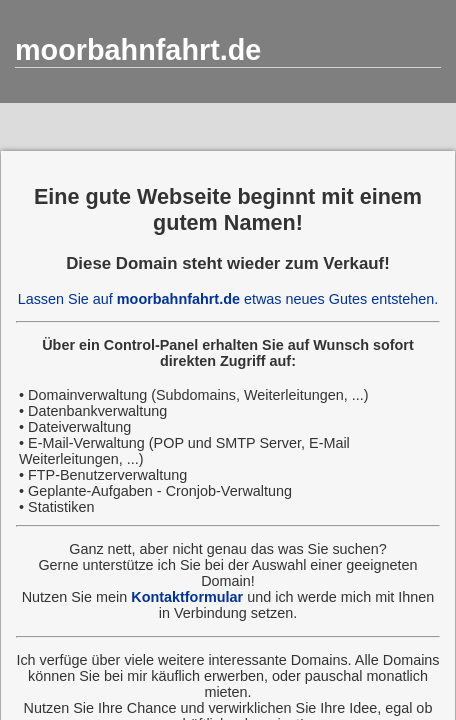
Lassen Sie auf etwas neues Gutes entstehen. (228, 299)
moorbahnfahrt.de (138, 50)
